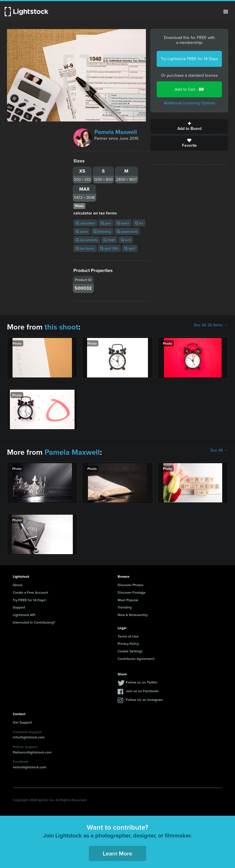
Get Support (22, 722)
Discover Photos (131, 585)
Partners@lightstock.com (32, 752)
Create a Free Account (30, 592)
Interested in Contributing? (34, 622)
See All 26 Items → (211, 325)
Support (19, 607)
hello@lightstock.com (30, 767)
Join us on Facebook (142, 691)
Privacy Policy (128, 644)
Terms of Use (128, 636)
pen (106, 223)
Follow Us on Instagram (144, 700)
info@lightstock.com (29, 737)
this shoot (61, 327)
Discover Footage (132, 592)
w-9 (126, 240)
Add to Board (189, 126)
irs (139, 223)
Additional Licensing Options (189, 103)
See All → (219, 450)
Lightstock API (24, 615)
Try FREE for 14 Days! (29, 600)
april (130, 248)
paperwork (127, 231)
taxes (123, 223)
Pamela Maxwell (116, 132)
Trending (125, 607)
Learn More (117, 853)
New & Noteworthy (133, 615)
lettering (102, 231)
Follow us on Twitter (142, 682)
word (82, 231)
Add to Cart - (189, 89)
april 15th (109, 248)
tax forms (85, 248)
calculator (85, 223)
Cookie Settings (130, 651)
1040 (109, 240)
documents (87, 240)
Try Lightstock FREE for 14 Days (189, 59)
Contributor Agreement (136, 659)
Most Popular (128, 600)
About (18, 585)
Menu (226, 12)
